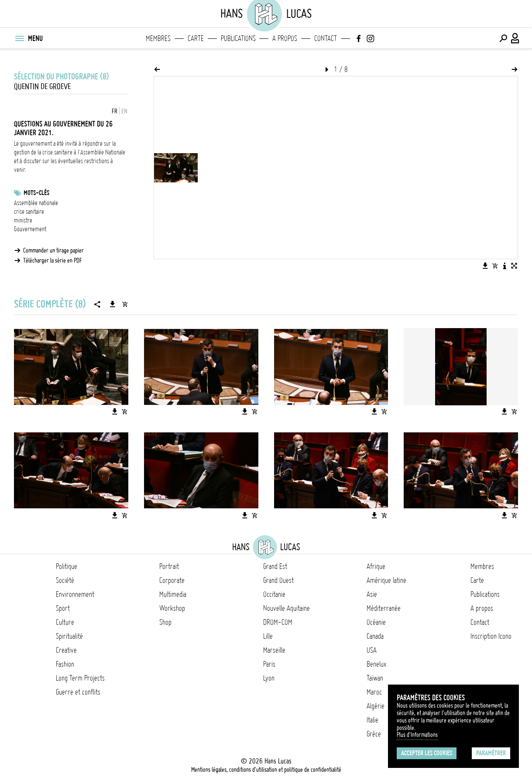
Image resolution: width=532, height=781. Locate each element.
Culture (65, 622)
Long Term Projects (80, 678)
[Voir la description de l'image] (505, 266)
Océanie (376, 622)
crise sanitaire (29, 212)
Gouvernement (30, 229)
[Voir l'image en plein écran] (514, 266)
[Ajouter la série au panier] (125, 304)
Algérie (376, 706)
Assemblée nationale (36, 203)
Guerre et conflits (78, 692)
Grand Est (275, 566)
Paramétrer (491, 753)
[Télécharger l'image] (485, 266)
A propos (285, 38)
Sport (63, 608)
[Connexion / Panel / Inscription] (515, 38)
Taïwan (375, 678)
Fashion (65, 664)
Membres (158, 38)
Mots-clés (36, 193)
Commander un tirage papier (53, 250)
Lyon (269, 678)
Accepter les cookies (427, 753)
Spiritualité (69, 636)
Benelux (376, 664)
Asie (372, 594)
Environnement (75, 594)
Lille (268, 636)
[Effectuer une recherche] (503, 38)
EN (124, 111)
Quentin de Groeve (42, 87)
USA (372, 650)
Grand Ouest (278, 580)
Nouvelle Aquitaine (287, 608)
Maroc (374, 692)
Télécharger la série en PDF (53, 260)
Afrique (376, 566)
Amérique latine (386, 580)
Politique (67, 566)
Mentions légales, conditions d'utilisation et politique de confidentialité (266, 770)
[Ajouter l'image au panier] (495, 266)
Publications (238, 38)
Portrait (169, 566)
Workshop (172, 608)
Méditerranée (384, 608)
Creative (66, 650)
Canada (375, 636)
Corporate (172, 580)
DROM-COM (278, 622)
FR (115, 111)
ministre (23, 220)
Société (65, 580)
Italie (372, 720)
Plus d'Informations (417, 735)
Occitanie (274, 594)
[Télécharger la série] (113, 304)
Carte (196, 38)
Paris (269, 664)
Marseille (274, 650)
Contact (326, 38)
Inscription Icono (491, 636)
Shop (165, 622)
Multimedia (173, 594)
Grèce (374, 734)
